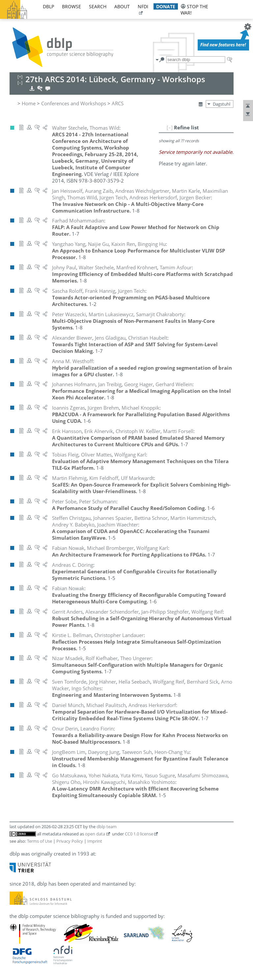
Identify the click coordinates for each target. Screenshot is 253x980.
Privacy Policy (70, 841)
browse (71, 6)
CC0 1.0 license (139, 834)
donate (166, 6)
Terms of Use (40, 841)
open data (95, 834)
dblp (48, 6)
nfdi (143, 6)
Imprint (95, 841)
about (122, 6)
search (98, 6)
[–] (170, 127)
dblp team (107, 827)
